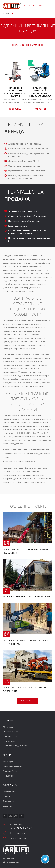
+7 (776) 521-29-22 (21, 828)
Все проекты (28, 701)
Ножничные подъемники (15, 746)
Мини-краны (9, 727)
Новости (7, 797)
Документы (8, 801)
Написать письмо (18, 838)
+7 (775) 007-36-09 (33, 6)
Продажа (17, 199)
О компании (9, 792)
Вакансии (7, 806)
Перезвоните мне (18, 833)
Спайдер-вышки (11, 732)
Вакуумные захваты (12, 766)
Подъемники (9, 741)
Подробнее (15, 109)
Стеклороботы (10, 736)
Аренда (14, 132)
